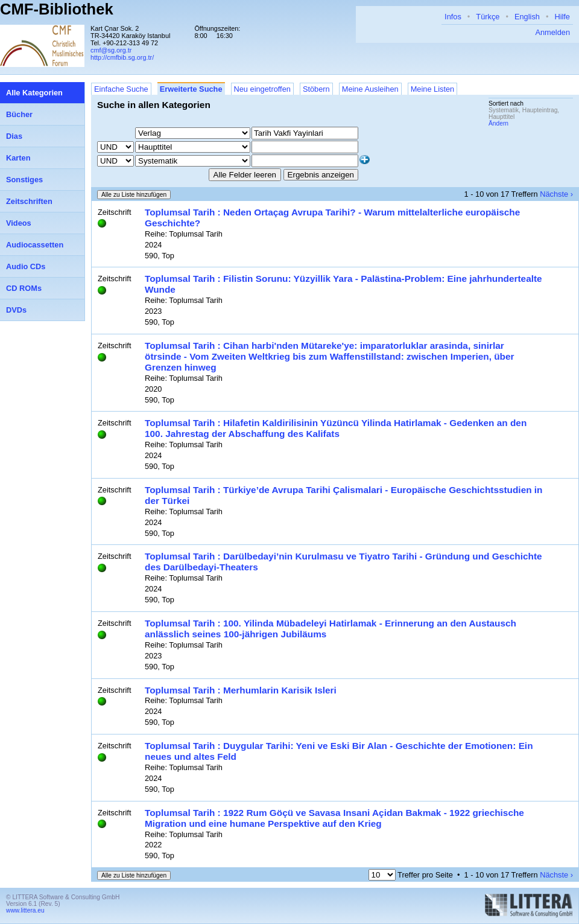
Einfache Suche (121, 89)
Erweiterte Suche (191, 89)
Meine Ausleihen (370, 89)
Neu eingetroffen (262, 89)
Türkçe (488, 17)
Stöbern (316, 89)
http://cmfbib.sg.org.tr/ (122, 57)
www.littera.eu (25, 910)
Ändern (498, 123)
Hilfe (562, 17)
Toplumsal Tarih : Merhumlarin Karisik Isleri (241, 690)
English (527, 17)
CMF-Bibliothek (57, 9)
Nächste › (556, 194)
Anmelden (552, 32)
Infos (453, 17)
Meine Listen (433, 89)
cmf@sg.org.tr (111, 50)
